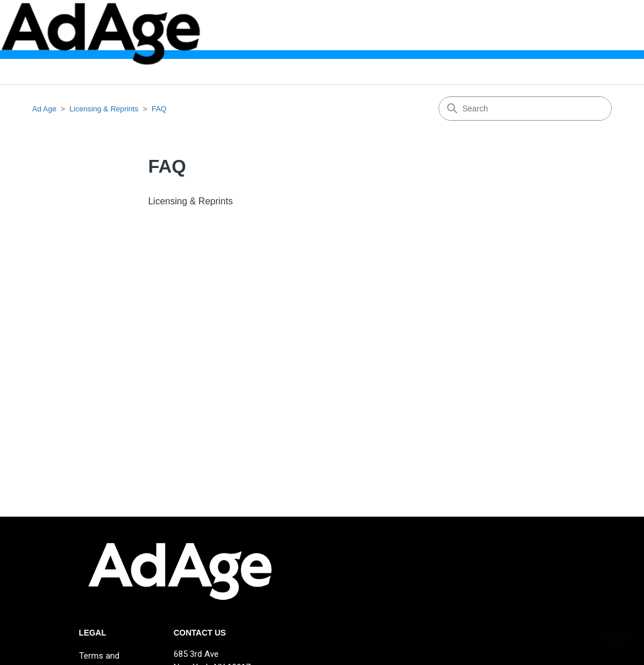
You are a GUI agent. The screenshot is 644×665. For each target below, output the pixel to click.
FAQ (159, 109)
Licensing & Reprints (104, 109)
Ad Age (44, 109)
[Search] (525, 109)
